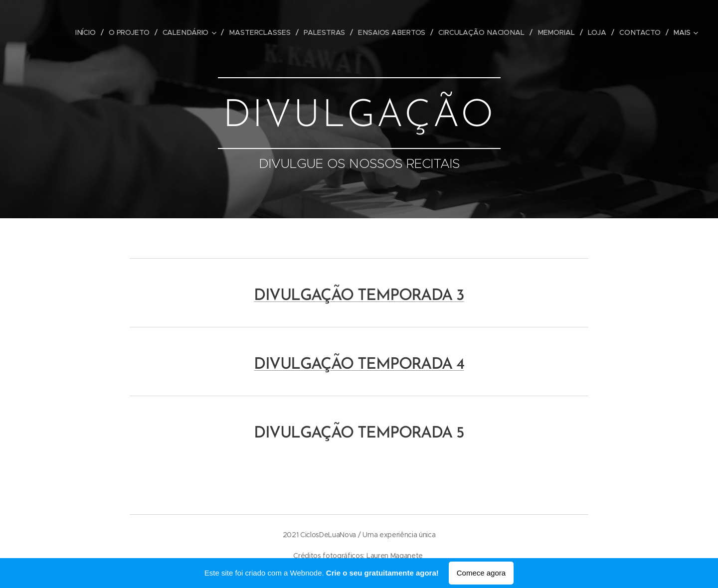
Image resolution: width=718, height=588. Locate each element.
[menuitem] (91, 32)
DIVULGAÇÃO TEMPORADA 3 (359, 296)
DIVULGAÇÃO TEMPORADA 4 (359, 365)
